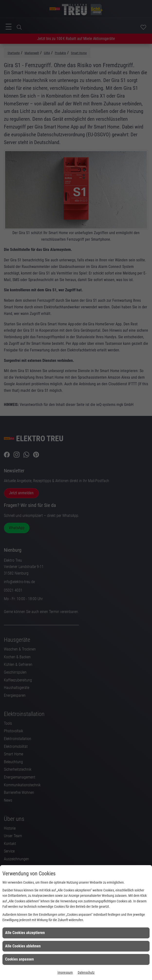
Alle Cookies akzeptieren (25, 933)
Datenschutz (86, 972)
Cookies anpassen (19, 959)
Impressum (65, 972)
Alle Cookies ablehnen (23, 946)
